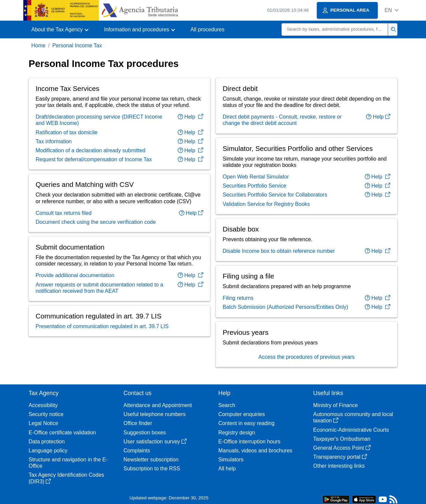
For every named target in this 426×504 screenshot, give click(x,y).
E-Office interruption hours (249, 442)
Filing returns (238, 298)
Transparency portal (340, 457)
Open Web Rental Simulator (256, 177)
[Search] (335, 29)
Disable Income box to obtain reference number (279, 251)
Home (38, 45)
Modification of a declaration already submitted (91, 150)
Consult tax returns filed (64, 213)
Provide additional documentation (75, 275)
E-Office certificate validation (62, 433)
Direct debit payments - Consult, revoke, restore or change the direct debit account (282, 120)
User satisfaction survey (155, 442)
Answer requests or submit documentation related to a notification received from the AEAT (99, 288)
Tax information (54, 141)
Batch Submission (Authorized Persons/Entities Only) (285, 307)
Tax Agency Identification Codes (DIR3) (66, 478)
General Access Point (342, 448)
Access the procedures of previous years (306, 357)
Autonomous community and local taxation (353, 417)
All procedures (207, 29)
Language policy (48, 451)
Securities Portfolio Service (254, 186)
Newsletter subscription (151, 460)
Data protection (47, 442)
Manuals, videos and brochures (255, 451)
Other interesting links (339, 466)
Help (191, 117)
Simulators (231, 460)
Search (227, 405)
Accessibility (43, 405)
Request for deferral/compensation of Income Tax (94, 159)
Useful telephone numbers (155, 414)
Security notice (46, 414)
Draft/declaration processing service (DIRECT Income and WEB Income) (99, 120)
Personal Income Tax (77, 45)
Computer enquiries (242, 414)
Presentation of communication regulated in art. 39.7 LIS (102, 326)
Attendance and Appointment (158, 405)
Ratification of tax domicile (67, 132)
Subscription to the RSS (152, 469)
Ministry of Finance (335, 405)
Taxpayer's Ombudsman (342, 439)
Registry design (237, 433)
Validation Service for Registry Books (266, 204)
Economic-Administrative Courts (351, 430)
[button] (392, 10)
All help (227, 469)
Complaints (137, 451)
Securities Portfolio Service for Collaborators (275, 195)
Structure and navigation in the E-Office (68, 463)
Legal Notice (43, 423)
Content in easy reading (246, 423)
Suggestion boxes (145, 433)
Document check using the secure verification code (96, 222)
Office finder (138, 423)
